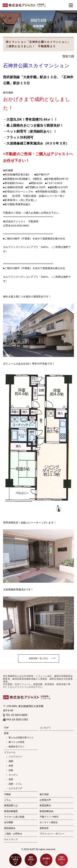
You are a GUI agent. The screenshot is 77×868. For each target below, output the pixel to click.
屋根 (11, 761)
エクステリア (15, 788)
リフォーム (10, 752)
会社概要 (9, 822)
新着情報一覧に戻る (38, 658)
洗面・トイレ (15, 784)
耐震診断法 (45, 805)
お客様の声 (45, 800)
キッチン (13, 775)
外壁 (11, 766)
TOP (6, 728)
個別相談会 (10, 828)
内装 (11, 770)
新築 (6, 733)
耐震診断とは (11, 805)
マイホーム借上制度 (14, 817)
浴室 (11, 779)
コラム (7, 800)
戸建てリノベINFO (49, 817)
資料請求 (44, 828)
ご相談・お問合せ (13, 834)
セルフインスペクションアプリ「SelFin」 (27, 247)
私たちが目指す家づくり (21, 738)
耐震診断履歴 (11, 811)
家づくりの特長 (17, 742)
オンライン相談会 (49, 822)
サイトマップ (11, 839)
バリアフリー (15, 757)
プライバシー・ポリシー (52, 834)
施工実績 (44, 794)
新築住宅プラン (17, 747)
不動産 (7, 794)
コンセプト (45, 728)
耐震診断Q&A (47, 811)
